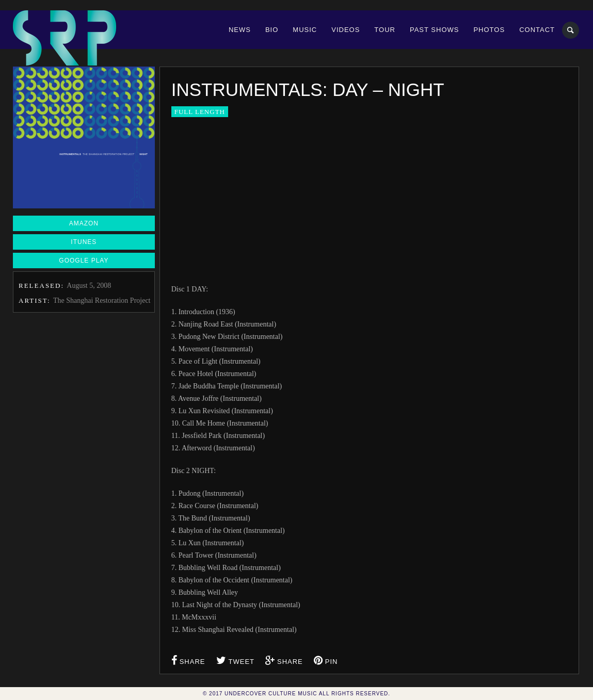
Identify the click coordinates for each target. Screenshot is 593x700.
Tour (385, 30)
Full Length (200, 112)
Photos (489, 30)
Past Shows (434, 30)
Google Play (84, 261)
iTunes (84, 242)
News (240, 30)
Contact (537, 30)
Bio (272, 30)
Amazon (84, 223)
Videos (346, 30)
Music (305, 30)
